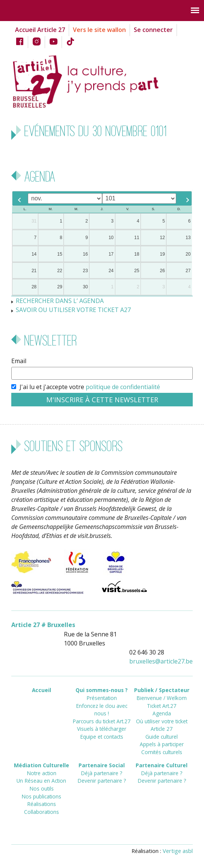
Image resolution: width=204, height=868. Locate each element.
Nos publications (41, 796)
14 (34, 254)
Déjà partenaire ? (101, 773)
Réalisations (42, 804)
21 (34, 271)
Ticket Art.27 (162, 706)
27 (188, 271)
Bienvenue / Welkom (162, 698)
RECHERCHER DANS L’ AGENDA (60, 301)
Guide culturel (162, 737)
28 (34, 287)
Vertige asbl (178, 851)
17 (111, 254)
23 (85, 271)
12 (162, 238)
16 (85, 254)
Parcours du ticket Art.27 (101, 721)
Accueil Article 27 (40, 30)
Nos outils (42, 788)
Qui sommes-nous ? (102, 690)
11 (137, 238)
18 (137, 254)
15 (60, 254)
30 (85, 287)
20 (188, 254)
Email (19, 361)
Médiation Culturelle (42, 765)
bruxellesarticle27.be (161, 661)
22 (60, 271)
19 (162, 254)
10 (111, 238)
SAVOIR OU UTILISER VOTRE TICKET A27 (73, 310)
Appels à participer (162, 744)
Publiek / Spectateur (162, 690)
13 (188, 238)
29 (60, 287)
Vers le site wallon (99, 30)
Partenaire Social (102, 765)
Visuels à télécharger (102, 729)
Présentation (102, 698)
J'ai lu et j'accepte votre (90, 387)
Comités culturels (162, 752)
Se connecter (153, 30)
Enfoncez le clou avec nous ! (102, 710)
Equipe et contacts (102, 737)
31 (34, 221)
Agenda (162, 713)
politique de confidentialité (123, 387)
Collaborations (42, 812)
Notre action (42, 773)
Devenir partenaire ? (102, 781)
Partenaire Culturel (162, 765)
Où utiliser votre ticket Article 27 (162, 725)
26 (162, 271)
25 (137, 271)
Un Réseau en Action (41, 781)
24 (111, 271)
